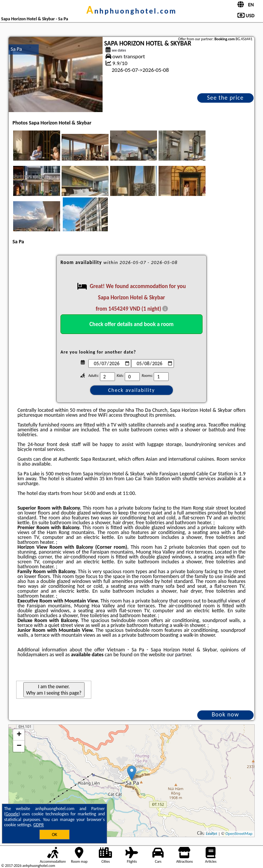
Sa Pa (16, 49)
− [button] (19, 746)
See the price (225, 98)
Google (12, 814)
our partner (178, 655)
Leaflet (212, 834)
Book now (225, 714)
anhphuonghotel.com (132, 11)
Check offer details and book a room (131, 324)
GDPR (39, 825)
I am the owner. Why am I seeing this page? (54, 690)
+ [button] (19, 735)
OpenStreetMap (239, 834)
